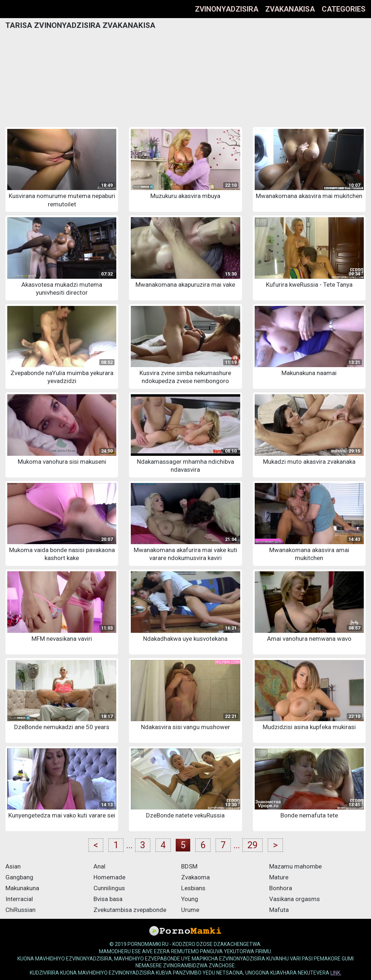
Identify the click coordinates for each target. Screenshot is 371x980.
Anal (99, 866)
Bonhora (281, 888)
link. (336, 973)
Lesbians (193, 888)
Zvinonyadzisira (227, 9)
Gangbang (19, 877)
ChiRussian (20, 910)
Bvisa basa (108, 899)
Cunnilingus (109, 888)
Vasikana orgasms (295, 899)
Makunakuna (22, 888)
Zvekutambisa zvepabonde (130, 910)
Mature (279, 877)
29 (253, 845)
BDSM (189, 866)
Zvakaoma (195, 877)
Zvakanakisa (290, 9)
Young (190, 899)
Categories (344, 9)
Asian (13, 866)
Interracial (19, 899)
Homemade (109, 877)
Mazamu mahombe (295, 866)
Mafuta (279, 910)
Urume (190, 910)
